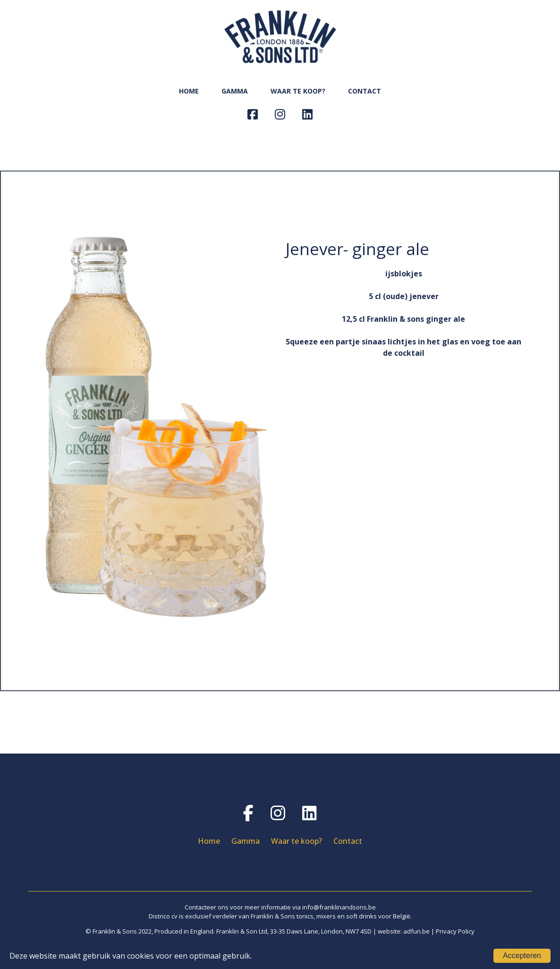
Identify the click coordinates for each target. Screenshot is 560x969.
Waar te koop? (297, 841)
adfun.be (416, 931)
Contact (348, 841)
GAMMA (235, 91)
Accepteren (522, 956)
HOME (189, 91)
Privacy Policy (455, 931)
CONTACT (365, 91)
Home (209, 841)
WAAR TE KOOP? (298, 91)
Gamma (246, 841)
